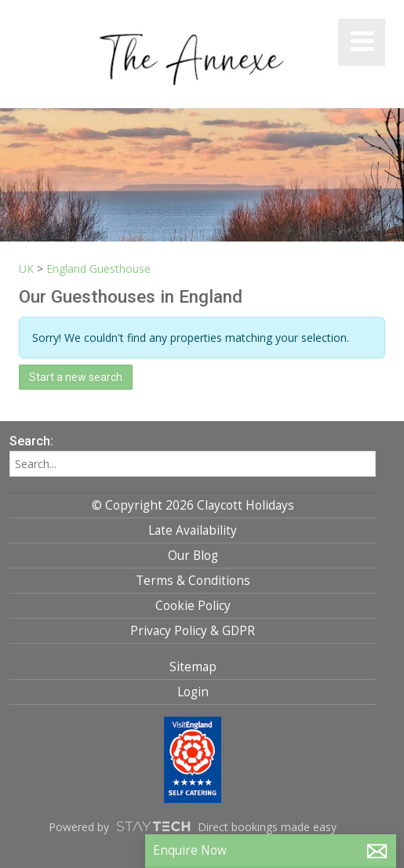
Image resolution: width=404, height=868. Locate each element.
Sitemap (193, 667)
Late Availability (193, 530)
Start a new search (76, 377)
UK (26, 269)
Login (193, 692)
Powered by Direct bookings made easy (192, 826)
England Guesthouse (98, 269)
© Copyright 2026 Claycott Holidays (193, 505)
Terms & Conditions (193, 581)
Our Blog (193, 556)
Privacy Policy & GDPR (193, 631)
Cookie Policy (193, 606)
